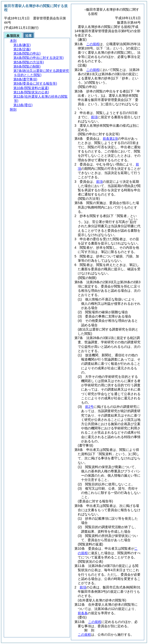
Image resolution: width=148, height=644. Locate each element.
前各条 (83, 613)
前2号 (89, 407)
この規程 (93, 44)
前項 (94, 117)
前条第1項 (110, 139)
